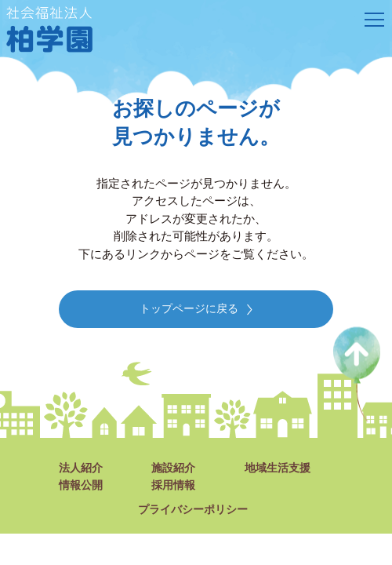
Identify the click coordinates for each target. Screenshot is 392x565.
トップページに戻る (196, 309)
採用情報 (173, 485)
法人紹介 (81, 468)
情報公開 (81, 485)
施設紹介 (173, 468)
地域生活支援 (278, 468)
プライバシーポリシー (193, 509)
